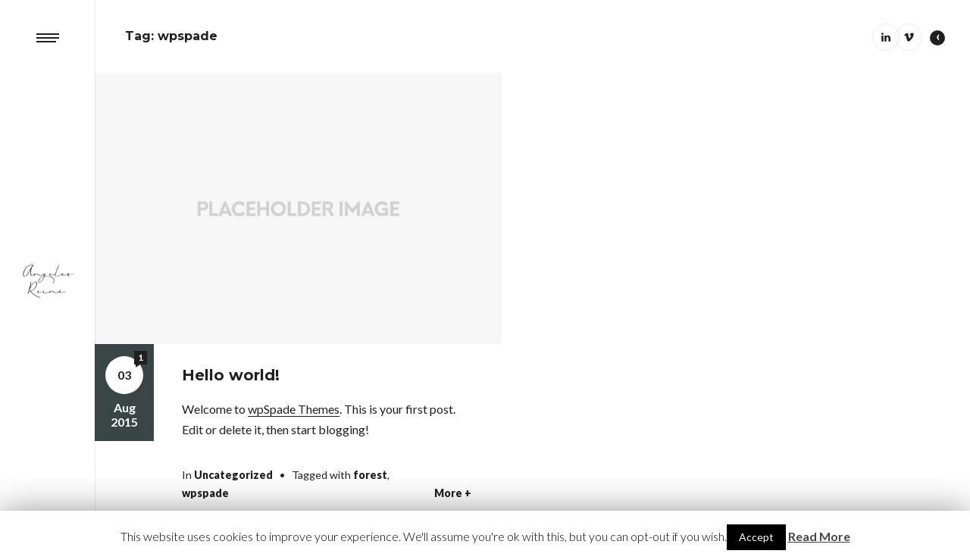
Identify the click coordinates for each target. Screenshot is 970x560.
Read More (819, 536)
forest (370, 475)
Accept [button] (756, 537)
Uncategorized (233, 475)
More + (453, 493)
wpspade (205, 493)
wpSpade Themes (294, 409)
